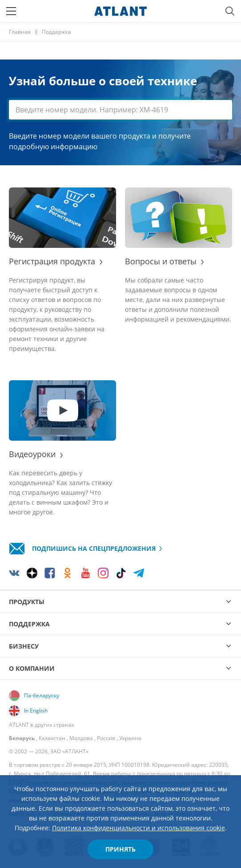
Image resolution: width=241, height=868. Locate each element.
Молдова (81, 738)
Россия (106, 738)
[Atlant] (120, 11)
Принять (120, 849)
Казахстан (52, 738)
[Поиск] (230, 11)
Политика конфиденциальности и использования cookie (139, 828)
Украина (130, 738)
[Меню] (11, 11)
